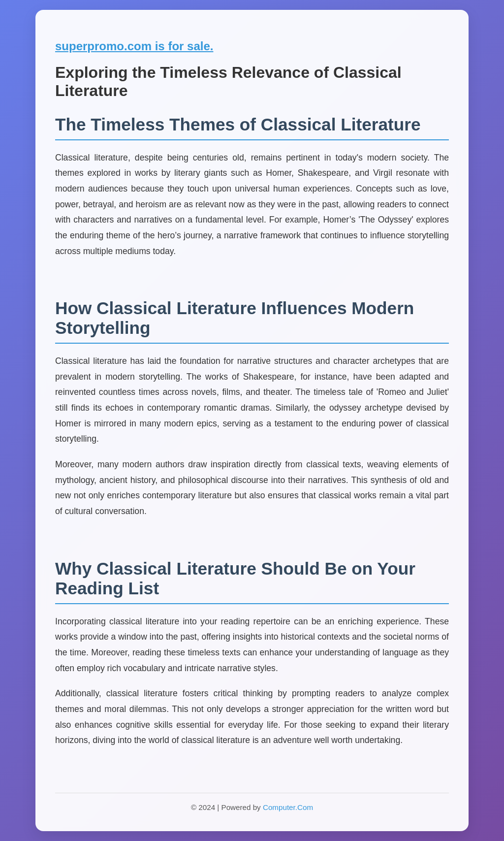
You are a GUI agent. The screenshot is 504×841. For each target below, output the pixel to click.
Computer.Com (288, 807)
